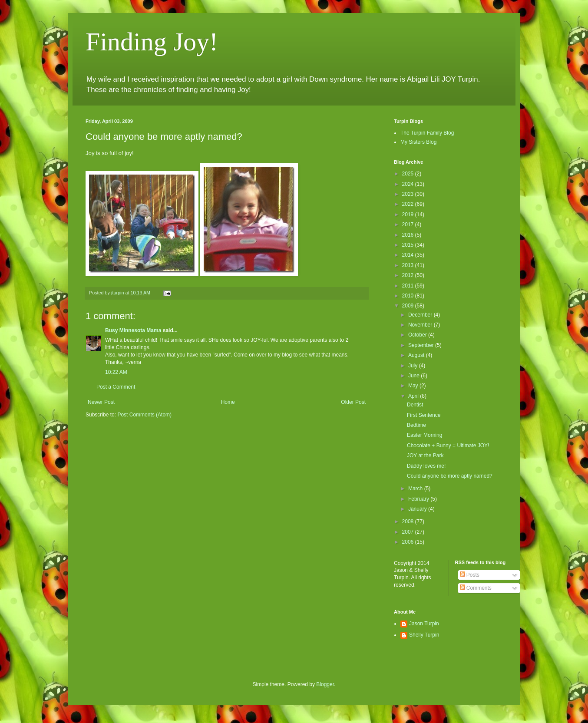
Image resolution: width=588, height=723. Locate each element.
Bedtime (416, 425)
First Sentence (424, 415)
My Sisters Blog (418, 142)
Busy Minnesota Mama (133, 330)
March (416, 489)
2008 (409, 522)
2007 (409, 532)
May (414, 386)
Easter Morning (424, 435)
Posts (470, 575)
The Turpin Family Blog (427, 133)
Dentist (415, 405)
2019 (409, 215)
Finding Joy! (152, 42)
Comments (476, 588)
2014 (409, 255)
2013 (409, 265)
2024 (409, 184)
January (418, 509)
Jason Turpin (424, 624)
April (414, 396)
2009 (409, 306)
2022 (409, 204)
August (417, 355)
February (419, 499)
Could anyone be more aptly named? (450, 476)
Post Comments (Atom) (144, 415)
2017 (409, 224)
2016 (409, 235)
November (421, 325)
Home (228, 402)
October (418, 335)
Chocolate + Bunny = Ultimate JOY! (448, 446)
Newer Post (101, 402)
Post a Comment (116, 387)
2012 (409, 275)
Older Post (353, 402)
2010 (409, 296)
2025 (409, 174)
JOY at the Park (425, 456)
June (415, 376)
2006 (409, 542)
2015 (409, 245)
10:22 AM (116, 372)
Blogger (325, 684)
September (422, 345)
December (421, 315)
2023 (409, 194)
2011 (409, 286)
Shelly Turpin (424, 635)
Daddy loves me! (426, 466)
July (414, 366)
